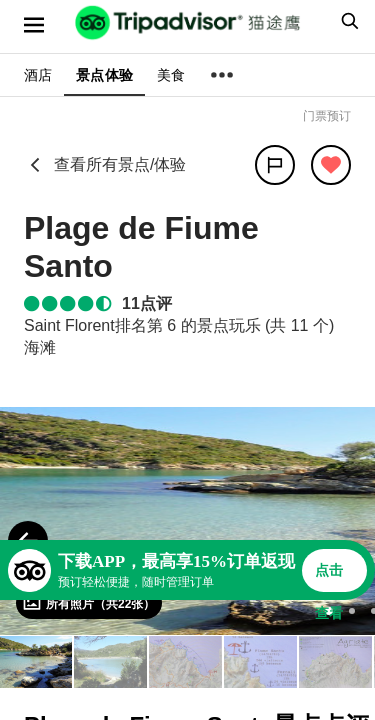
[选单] (34, 25)
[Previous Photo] (28, 541)
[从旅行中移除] (331, 165)
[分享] (275, 165)
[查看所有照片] (89, 603)
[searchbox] (347, 21)
